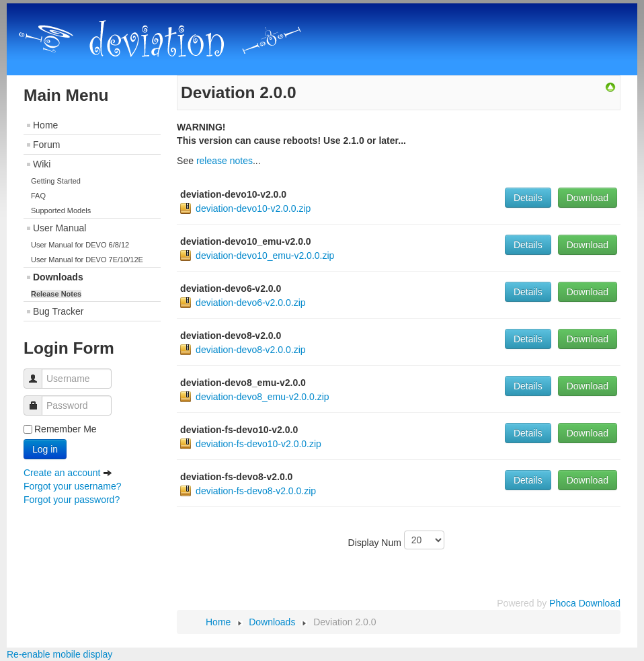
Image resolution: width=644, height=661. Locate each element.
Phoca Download (585, 603)
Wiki (42, 164)
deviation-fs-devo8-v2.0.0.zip (256, 491)
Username (38, 372)
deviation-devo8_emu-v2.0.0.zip (262, 397)
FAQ (38, 196)
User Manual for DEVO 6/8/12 (80, 245)
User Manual (59, 228)
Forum (46, 145)
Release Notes (56, 294)
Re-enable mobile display (59, 654)
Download (588, 198)
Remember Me (66, 429)
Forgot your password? (72, 500)
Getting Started (56, 181)
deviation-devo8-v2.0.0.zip (250, 350)
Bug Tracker (58, 311)
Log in (45, 449)
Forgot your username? (73, 486)
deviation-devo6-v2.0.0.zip (250, 303)
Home (45, 125)
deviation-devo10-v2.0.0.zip (253, 208)
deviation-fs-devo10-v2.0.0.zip (258, 444)
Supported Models (61, 210)
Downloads (58, 277)
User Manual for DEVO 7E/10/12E (87, 260)
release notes (225, 161)
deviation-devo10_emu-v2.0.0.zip (265, 256)
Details (528, 198)
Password (38, 399)
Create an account (68, 473)
